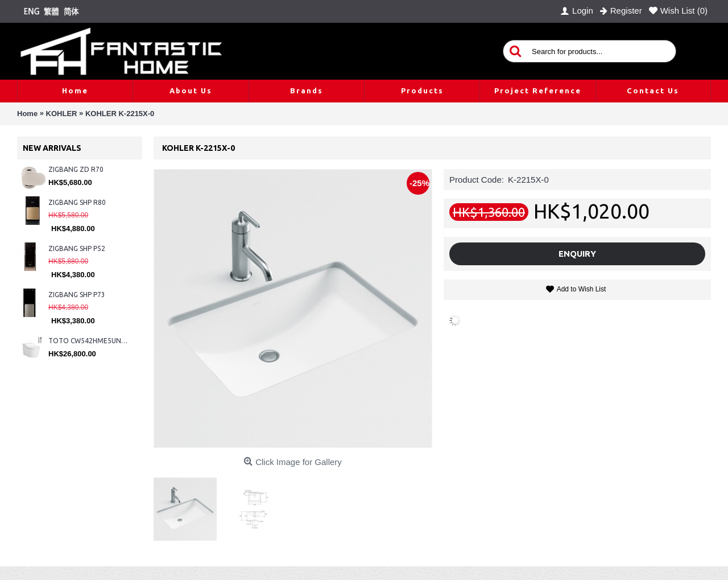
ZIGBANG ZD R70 (76, 169)
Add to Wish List (582, 289)
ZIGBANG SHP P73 (77, 295)
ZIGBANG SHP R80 (77, 202)
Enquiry (577, 254)
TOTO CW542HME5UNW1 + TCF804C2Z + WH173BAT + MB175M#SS (90, 341)
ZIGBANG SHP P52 (77, 248)
